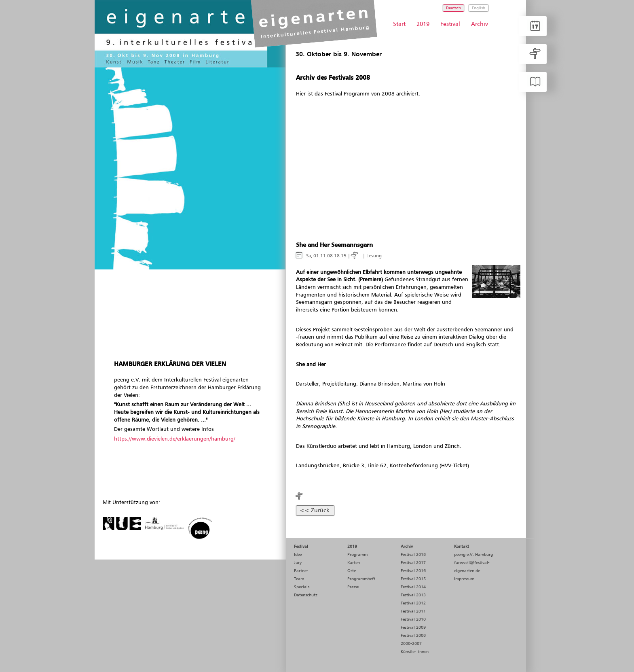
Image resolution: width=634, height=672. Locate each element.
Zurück (320, 511)
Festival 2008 (413, 636)
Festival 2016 (413, 571)
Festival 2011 (413, 611)
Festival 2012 (413, 603)
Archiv (480, 24)
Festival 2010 (413, 619)
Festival (450, 24)
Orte (352, 571)
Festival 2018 (413, 555)
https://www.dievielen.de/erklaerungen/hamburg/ (175, 439)
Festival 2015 (413, 579)
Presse (353, 587)
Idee (298, 555)
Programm (357, 555)
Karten (354, 563)
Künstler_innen (415, 652)
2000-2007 (411, 644)
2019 (423, 24)
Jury (298, 563)
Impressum (464, 579)
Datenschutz (306, 595)
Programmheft (361, 579)
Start (399, 24)
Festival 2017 (413, 563)
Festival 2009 (413, 627)
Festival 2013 (413, 595)
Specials (302, 587)
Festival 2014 (413, 587)
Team (299, 579)
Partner (301, 571)
